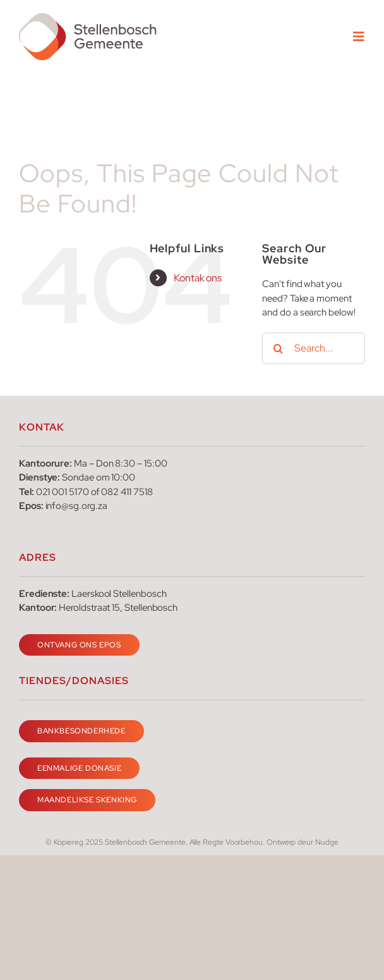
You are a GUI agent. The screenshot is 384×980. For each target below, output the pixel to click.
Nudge (327, 842)
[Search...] (314, 348)
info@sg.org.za (76, 506)
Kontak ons (198, 278)
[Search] (278, 348)
